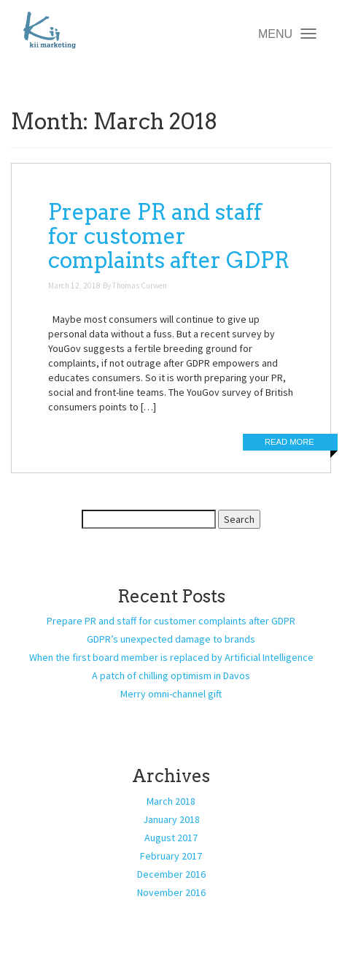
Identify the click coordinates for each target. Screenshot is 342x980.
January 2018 (171, 819)
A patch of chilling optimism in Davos (171, 675)
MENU (287, 35)
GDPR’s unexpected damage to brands (171, 639)
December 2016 (171, 874)
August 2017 (171, 838)
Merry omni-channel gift (171, 694)
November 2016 (171, 892)
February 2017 (171, 856)
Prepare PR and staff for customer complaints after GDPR (169, 236)
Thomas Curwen (140, 286)
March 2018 (171, 801)
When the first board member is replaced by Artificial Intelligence (171, 657)
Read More (289, 442)
